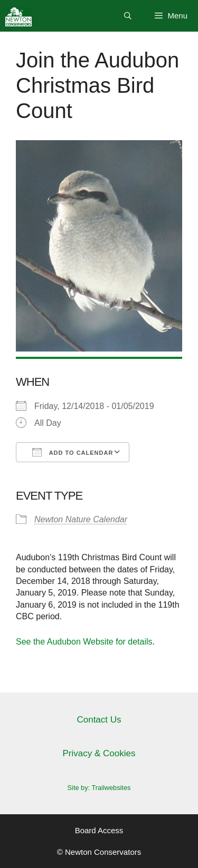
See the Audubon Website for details (84, 642)
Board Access (99, 830)
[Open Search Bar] (128, 16)
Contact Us (99, 720)
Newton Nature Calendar (81, 519)
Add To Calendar (73, 452)
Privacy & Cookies (99, 753)
